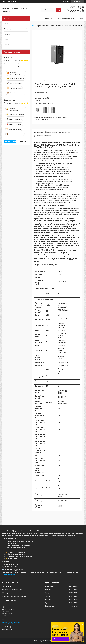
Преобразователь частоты (65, 18)
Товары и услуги (9, 29)
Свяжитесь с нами (8, 575)
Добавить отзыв (10, 141)
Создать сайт (6, 1)
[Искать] (59, 10)
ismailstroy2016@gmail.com (11, 623)
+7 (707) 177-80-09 (10, 567)
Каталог (48, 18)
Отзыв (6, 39)
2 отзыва (68, 1)
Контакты (7, 34)
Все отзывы (23, 141)
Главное (7, 24)
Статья (6, 45)
